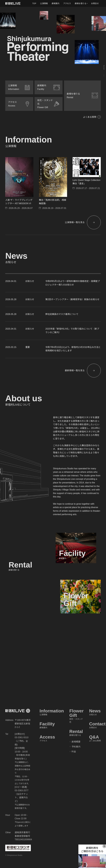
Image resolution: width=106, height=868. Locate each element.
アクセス (67, 3)
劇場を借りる (81, 3)
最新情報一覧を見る (75, 370)
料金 (74, 752)
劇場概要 (76, 742)
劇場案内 (55, 3)
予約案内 (76, 747)
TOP (34, 3)
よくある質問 (90, 117)
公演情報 (44, 3)
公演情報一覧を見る (75, 222)
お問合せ (95, 3)
